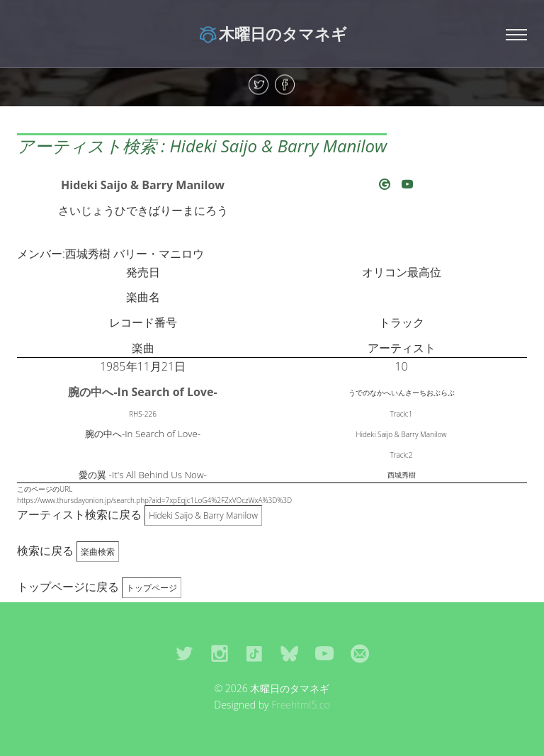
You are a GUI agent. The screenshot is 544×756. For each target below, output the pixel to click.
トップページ (152, 588)
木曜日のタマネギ (272, 33)
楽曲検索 (98, 552)
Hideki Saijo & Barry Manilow (143, 185)
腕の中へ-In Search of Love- (142, 392)
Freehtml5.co (301, 705)
